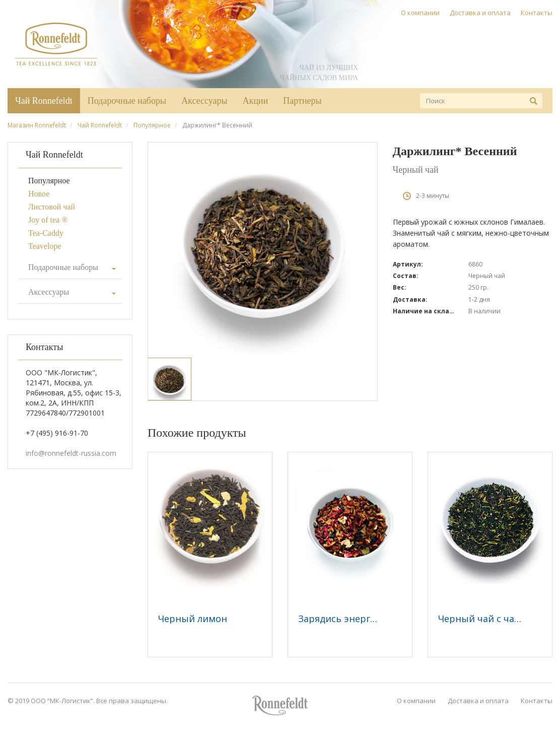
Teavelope (45, 246)
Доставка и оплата (480, 13)
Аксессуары (204, 101)
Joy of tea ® (48, 220)
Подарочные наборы (127, 101)
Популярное (152, 125)
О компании (420, 13)
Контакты (537, 13)
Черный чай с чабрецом (494, 619)
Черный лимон (193, 619)
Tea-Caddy (46, 233)
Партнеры (302, 101)
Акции (256, 101)
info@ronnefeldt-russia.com (71, 453)
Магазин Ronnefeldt (37, 125)
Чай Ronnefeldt (44, 101)
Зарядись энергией (343, 619)
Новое (39, 194)
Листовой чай (52, 207)
